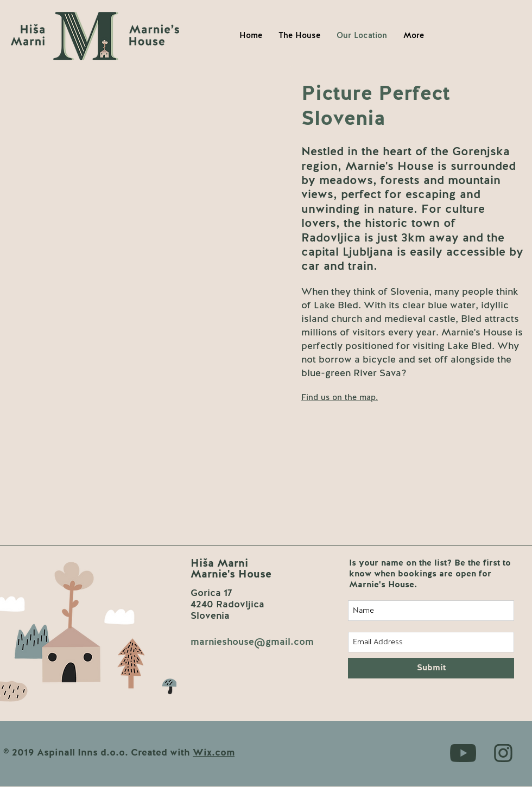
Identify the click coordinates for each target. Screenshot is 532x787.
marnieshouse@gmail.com (252, 642)
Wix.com (214, 753)
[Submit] (431, 668)
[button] (340, 398)
